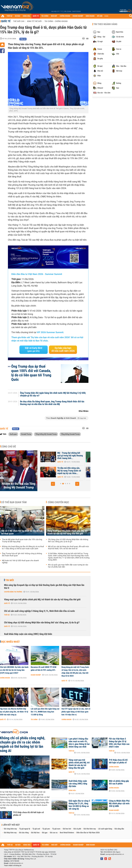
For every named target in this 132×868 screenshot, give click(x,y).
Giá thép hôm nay (10, 833)
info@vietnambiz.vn (16, 863)
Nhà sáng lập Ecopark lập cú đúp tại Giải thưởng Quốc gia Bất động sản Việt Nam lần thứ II (44, 587)
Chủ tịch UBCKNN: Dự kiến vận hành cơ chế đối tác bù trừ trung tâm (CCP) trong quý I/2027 (14, 670)
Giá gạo (45, 833)
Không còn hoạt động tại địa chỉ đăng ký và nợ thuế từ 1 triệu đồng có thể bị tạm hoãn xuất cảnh (23, 548)
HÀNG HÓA (27, 16)
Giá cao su (54, 833)
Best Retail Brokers (67, 833)
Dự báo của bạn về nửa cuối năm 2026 (63, 350)
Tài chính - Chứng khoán (56, 21)
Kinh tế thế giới (34, 21)
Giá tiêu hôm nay (90, 829)
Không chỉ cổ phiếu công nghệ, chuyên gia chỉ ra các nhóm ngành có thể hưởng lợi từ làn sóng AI (23, 744)
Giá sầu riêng (24, 833)
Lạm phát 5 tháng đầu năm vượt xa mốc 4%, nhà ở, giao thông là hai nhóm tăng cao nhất (79, 743)
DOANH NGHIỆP (78, 16)
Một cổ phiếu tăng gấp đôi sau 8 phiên (119, 782)
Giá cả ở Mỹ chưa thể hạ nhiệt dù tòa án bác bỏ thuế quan (22, 532)
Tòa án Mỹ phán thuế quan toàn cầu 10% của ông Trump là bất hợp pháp (22, 541)
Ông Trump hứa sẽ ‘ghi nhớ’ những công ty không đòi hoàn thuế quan (22, 555)
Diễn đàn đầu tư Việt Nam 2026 (88, 833)
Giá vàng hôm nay (10, 829)
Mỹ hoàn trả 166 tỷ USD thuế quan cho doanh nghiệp (20, 562)
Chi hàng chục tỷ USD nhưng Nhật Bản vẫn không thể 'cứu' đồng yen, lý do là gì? (68, 541)
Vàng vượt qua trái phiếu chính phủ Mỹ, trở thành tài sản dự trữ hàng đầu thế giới (67, 532)
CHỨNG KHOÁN (65, 16)
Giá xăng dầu (119, 829)
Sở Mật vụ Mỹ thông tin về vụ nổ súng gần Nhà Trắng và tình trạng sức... (62, 456)
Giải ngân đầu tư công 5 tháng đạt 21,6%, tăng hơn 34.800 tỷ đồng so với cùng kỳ (79, 805)
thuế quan (13, 434)
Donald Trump (26, 434)
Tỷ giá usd (36, 829)
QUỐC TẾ (36, 16)
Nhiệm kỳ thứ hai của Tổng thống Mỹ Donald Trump (19, 486)
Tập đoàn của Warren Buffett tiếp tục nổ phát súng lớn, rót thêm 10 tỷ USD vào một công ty (14, 712)
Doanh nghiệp (36, 675)
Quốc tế (6, 21)
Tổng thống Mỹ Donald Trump (46, 434)
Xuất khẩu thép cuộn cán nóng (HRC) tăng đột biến (28, 634)
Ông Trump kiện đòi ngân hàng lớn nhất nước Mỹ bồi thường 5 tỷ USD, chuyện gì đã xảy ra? (53, 394)
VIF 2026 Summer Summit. (50, 332)
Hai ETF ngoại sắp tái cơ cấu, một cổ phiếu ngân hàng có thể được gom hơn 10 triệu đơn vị (76, 712)
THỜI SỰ (9, 16)
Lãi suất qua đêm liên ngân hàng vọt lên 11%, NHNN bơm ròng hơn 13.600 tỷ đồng (45, 712)
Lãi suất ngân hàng (105, 829)
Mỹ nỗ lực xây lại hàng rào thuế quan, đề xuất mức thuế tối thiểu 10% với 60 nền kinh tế (69, 548)
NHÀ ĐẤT (54, 16)
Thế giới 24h (19, 21)
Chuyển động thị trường (13, 592)
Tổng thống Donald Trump (70, 434)
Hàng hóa (72, 790)
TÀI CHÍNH (45, 16)
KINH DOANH (90, 16)
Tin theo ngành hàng (105, 24)
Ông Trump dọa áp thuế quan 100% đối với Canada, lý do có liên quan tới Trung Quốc (31, 373)
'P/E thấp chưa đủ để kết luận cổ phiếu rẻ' (29, 814)
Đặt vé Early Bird (34, 350)
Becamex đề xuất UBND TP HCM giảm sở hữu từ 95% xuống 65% (43, 669)
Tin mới (10, 580)
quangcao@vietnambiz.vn (115, 854)
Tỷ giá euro (56, 829)
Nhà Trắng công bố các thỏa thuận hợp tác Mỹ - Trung (62, 469)
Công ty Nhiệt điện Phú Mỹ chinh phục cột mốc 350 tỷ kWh (119, 804)
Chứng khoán (5, 678)
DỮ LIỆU (100, 16)
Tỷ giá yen (46, 829)
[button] (53, 484)
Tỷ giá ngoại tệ (25, 829)
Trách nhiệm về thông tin (13, 865)
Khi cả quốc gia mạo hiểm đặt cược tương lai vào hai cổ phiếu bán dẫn (68, 566)
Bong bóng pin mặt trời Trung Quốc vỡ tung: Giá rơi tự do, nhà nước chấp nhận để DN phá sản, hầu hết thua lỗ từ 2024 (75, 671)
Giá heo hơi (67, 829)
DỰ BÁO (18, 16)
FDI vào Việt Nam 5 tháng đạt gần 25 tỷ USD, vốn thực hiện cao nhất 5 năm (119, 743)
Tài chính (34, 720)
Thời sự (7, 615)
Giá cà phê (77, 829)
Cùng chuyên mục (58, 502)
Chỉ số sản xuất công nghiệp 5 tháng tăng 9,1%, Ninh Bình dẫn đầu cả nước (39, 611)
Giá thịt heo (35, 833)
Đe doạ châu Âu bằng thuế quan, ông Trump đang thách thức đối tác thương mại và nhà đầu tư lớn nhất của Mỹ (52, 403)
